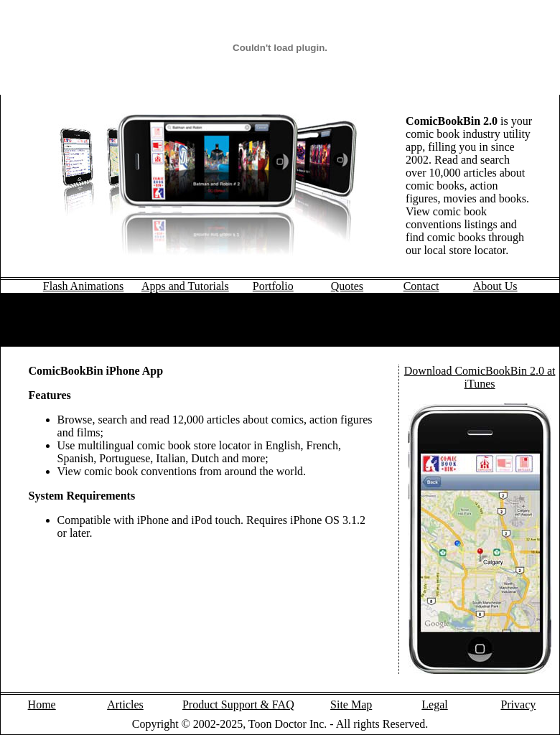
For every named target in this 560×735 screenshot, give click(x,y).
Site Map (351, 704)
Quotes (347, 286)
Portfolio (273, 286)
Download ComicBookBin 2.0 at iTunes (480, 377)
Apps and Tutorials (185, 286)
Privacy (518, 704)
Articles (125, 704)
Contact (421, 286)
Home (42, 704)
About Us (495, 286)
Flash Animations (83, 286)
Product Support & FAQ (238, 704)
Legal (434, 704)
